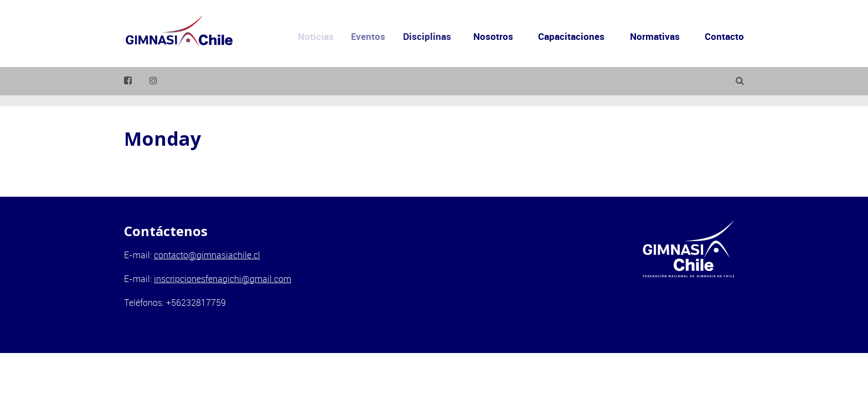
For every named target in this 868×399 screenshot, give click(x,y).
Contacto (724, 36)
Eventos (377, 36)
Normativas (655, 36)
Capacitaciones (571, 36)
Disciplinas (435, 36)
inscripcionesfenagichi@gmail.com (223, 279)
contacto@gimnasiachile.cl (207, 255)
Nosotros (497, 36)
